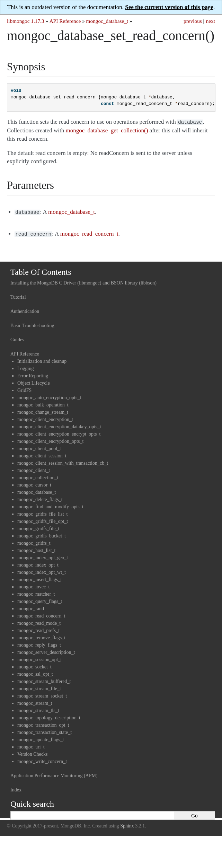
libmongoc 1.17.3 (26, 21)
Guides (17, 338)
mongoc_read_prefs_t (38, 628)
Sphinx (127, 824)
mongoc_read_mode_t (39, 621)
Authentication (25, 309)
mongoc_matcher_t (36, 592)
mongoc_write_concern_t (42, 759)
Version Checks (33, 752)
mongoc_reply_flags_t (39, 643)
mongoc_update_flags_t (41, 738)
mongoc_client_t (34, 468)
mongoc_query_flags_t (40, 599)
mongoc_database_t (107, 21)
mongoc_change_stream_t (43, 410)
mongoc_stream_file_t (39, 687)
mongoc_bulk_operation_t (43, 403)
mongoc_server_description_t (46, 650)
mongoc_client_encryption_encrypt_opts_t (59, 432)
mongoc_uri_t (31, 745)
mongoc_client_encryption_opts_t (50, 439)
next (211, 21)
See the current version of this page (169, 7)
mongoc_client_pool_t (39, 446)
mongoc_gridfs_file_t (38, 527)
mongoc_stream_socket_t (42, 694)
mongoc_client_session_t (42, 454)
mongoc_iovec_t (33, 585)
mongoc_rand (31, 607)
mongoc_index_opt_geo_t (43, 556)
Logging (25, 366)
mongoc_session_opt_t (39, 657)
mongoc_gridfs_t (34, 541)
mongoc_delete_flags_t (40, 497)
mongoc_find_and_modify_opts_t (50, 505)
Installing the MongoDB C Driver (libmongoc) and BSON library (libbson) (83, 281)
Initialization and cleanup (42, 359)
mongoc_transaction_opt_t (43, 723)
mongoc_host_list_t (36, 548)
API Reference (65, 21)
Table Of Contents (41, 270)
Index (16, 788)
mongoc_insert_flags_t (39, 577)
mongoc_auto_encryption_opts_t (49, 396)
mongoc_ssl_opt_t (35, 672)
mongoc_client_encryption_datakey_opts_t (59, 425)
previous (193, 21)
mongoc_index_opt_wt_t (42, 570)
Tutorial (18, 295)
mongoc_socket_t (34, 665)
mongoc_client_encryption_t (45, 417)
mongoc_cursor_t (34, 483)
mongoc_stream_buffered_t (44, 679)
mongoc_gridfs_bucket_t (42, 534)
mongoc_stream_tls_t (38, 708)
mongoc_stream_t (35, 701)
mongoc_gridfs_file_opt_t (43, 519)
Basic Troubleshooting (32, 323)
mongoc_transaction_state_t (45, 730)
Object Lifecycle (34, 381)
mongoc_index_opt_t (38, 563)
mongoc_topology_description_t (49, 716)
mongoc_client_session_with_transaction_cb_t (63, 461)
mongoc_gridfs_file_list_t (42, 512)
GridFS (24, 388)
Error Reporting (33, 374)
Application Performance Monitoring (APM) (54, 774)
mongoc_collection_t (38, 476)
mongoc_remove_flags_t (41, 636)
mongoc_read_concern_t (41, 614)
